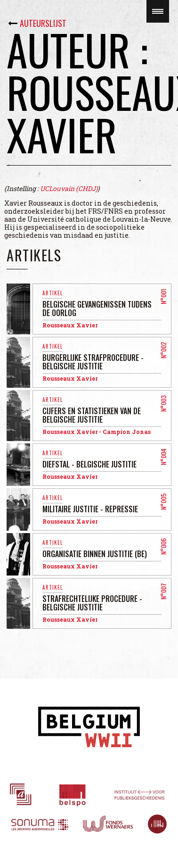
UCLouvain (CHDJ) (69, 188)
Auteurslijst (43, 23)
